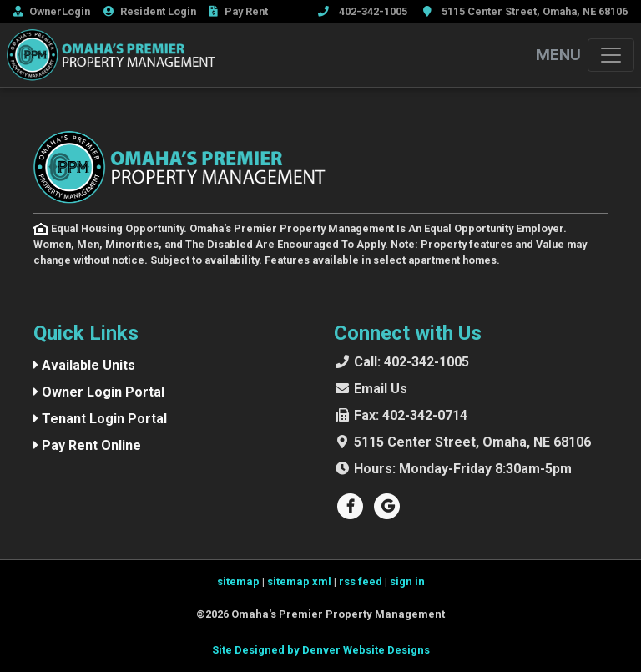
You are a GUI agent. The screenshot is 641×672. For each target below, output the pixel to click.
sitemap (238, 581)
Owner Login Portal (99, 392)
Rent (239, 11)
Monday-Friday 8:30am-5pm (463, 469)
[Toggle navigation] (611, 55)
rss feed (361, 581)
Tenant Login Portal (100, 419)
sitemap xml (299, 581)
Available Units (84, 365)
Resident (150, 11)
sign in (407, 581)
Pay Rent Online (87, 445)
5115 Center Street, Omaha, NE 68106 (472, 442)
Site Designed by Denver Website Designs (321, 650)
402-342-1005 (411, 362)
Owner (52, 11)
